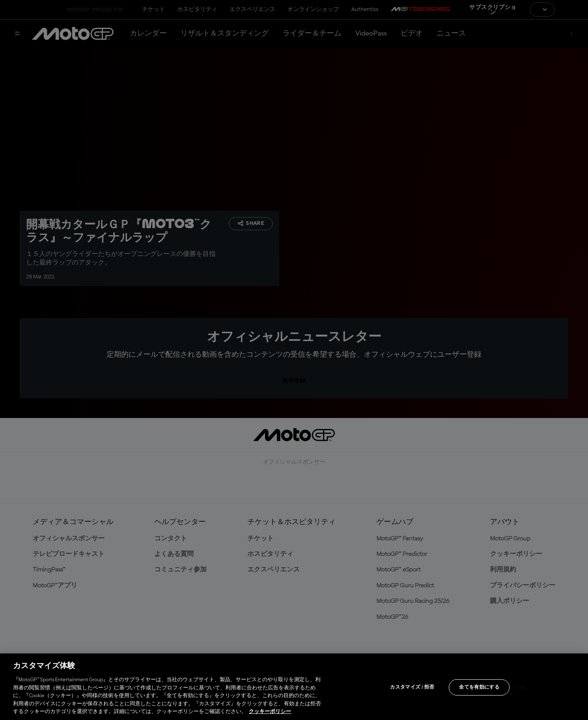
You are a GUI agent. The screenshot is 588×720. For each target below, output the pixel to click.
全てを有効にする (479, 687)
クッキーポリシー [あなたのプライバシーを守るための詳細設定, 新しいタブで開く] (270, 712)
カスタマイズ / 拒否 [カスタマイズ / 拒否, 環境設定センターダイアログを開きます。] (412, 687)
